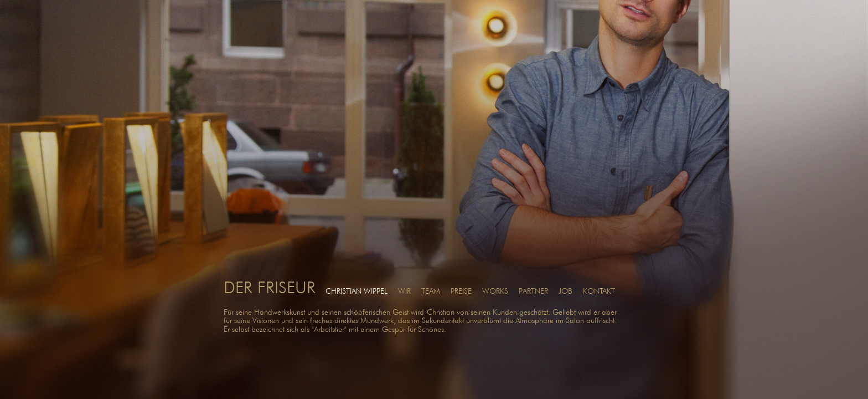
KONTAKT (599, 291)
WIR (404, 291)
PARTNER (533, 291)
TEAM (431, 291)
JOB (565, 291)
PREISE (461, 291)
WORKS (495, 291)
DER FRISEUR (270, 287)
